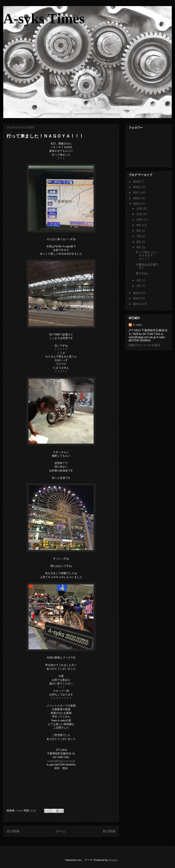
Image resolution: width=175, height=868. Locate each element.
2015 (137, 204)
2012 (137, 304)
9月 (139, 225)
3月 (139, 280)
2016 (137, 198)
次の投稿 (13, 831)
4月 (139, 247)
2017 (137, 193)
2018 (137, 187)
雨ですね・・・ (146, 273)
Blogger (113, 860)
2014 (137, 293)
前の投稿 (109, 831)
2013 (137, 298)
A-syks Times (44, 19)
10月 (140, 219)
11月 (140, 214)
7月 (139, 236)
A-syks (137, 325)
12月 (140, 209)
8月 (139, 231)
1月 (139, 286)
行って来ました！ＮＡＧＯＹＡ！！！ (147, 256)
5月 (139, 242)
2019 (137, 182)
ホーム (61, 831)
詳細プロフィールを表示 (144, 345)
